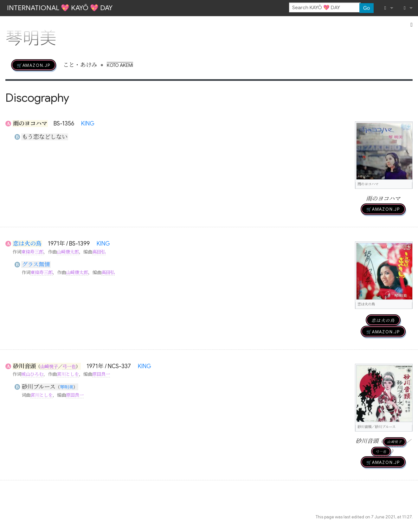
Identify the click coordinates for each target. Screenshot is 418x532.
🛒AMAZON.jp (34, 65)
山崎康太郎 (68, 252)
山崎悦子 (49, 367)
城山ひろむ (32, 374)
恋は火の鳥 (27, 244)
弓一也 (69, 367)
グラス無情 (36, 265)
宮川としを (68, 374)
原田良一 (101, 374)
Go (367, 8)
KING (88, 124)
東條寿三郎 (32, 252)
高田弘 (99, 252)
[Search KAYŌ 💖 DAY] (325, 8)
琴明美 (67, 387)
